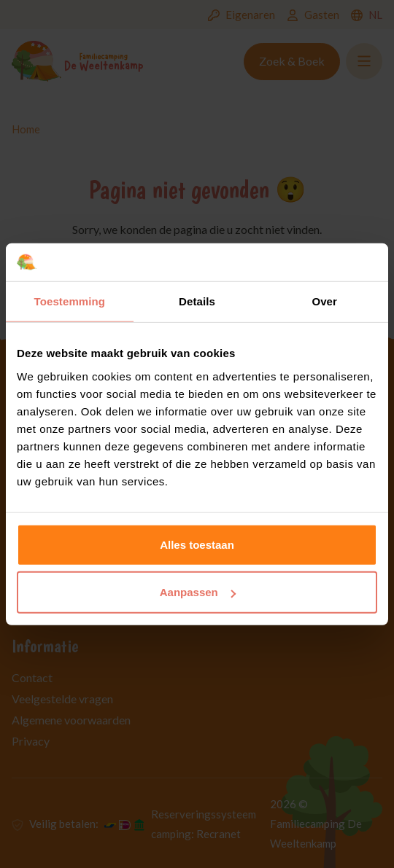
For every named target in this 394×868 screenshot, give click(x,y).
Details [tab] (197, 301)
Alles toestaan (197, 544)
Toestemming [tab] (70, 301)
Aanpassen (198, 592)
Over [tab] (324, 301)
